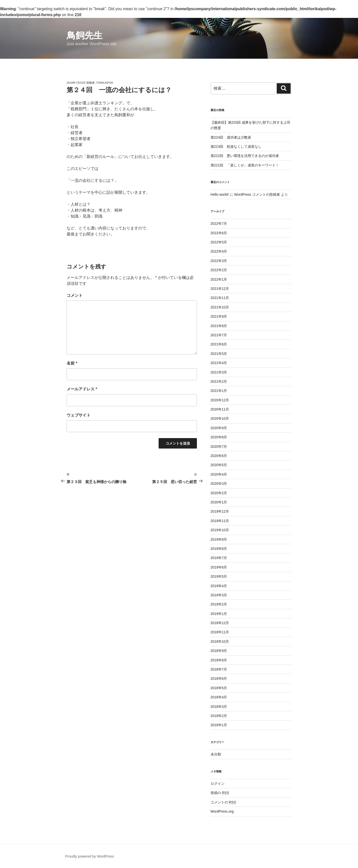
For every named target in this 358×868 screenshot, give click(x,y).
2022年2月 (219, 270)
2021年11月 (220, 298)
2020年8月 (219, 437)
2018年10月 (220, 642)
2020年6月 (219, 456)
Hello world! (220, 194)
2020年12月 (220, 400)
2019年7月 (219, 558)
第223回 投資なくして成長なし (236, 147)
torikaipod (105, 83)
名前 (72, 363)
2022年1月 (219, 279)
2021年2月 (219, 381)
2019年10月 (220, 530)
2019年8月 (219, 549)
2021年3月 (219, 372)
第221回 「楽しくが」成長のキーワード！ (245, 165)
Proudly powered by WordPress (90, 856)
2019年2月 (219, 604)
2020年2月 (219, 493)
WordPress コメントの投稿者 (257, 194)
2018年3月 (219, 707)
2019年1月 (219, 614)
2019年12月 (220, 511)
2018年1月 (219, 725)
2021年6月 (219, 344)
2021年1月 (219, 391)
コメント (75, 295)
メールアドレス (82, 389)
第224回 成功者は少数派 (231, 137)
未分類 (216, 754)
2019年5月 (219, 576)
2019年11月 (220, 521)
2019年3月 (219, 595)
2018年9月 (219, 651)
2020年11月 (220, 409)
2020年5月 (219, 465)
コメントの (223, 802)
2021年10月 (220, 307)
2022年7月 (219, 224)
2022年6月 (219, 233)
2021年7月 (219, 335)
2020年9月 (219, 428)
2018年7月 (219, 669)
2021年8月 (219, 326)
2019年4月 (219, 586)
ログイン (218, 784)
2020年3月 (219, 484)
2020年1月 (219, 502)
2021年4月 (219, 363)
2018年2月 (219, 716)
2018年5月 (219, 688)
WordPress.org (222, 811)
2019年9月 (219, 539)
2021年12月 (220, 289)
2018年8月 (219, 660)
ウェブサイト (79, 415)
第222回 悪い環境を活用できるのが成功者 (245, 156)
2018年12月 (220, 623)
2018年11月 (220, 632)
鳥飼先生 (85, 35)
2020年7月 (219, 447)
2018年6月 (219, 679)
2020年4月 (219, 474)
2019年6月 (219, 567)
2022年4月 (219, 251)
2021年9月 (219, 316)
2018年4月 (219, 697)
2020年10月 (220, 418)
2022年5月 (219, 242)
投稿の (220, 793)
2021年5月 (219, 354)
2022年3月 (219, 261)
